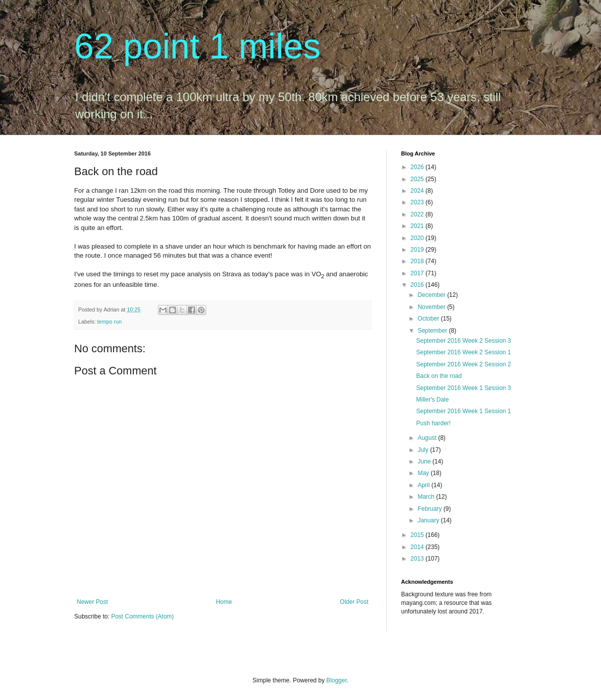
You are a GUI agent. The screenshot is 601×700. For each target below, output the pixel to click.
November (432, 307)
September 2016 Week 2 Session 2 (463, 364)
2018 (418, 261)
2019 (418, 250)
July (424, 450)
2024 (418, 191)
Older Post (354, 602)
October (429, 319)
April (424, 485)
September (433, 331)
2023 (418, 202)
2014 (418, 547)
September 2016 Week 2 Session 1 (463, 352)
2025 (418, 179)
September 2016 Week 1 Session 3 (463, 388)
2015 (418, 535)
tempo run (109, 322)
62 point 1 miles (198, 46)
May (424, 473)
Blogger (337, 680)
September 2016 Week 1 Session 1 (463, 411)
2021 (418, 226)
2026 (418, 167)
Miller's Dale (432, 400)
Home (224, 602)
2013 (418, 559)
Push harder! (433, 423)
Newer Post (93, 602)
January (429, 520)
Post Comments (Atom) (143, 616)
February (430, 509)
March (427, 497)
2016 (418, 285)
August (428, 438)
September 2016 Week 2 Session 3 (463, 341)
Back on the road (439, 376)
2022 (418, 214)
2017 (418, 273)
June (425, 461)
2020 (418, 238)
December (432, 295)
